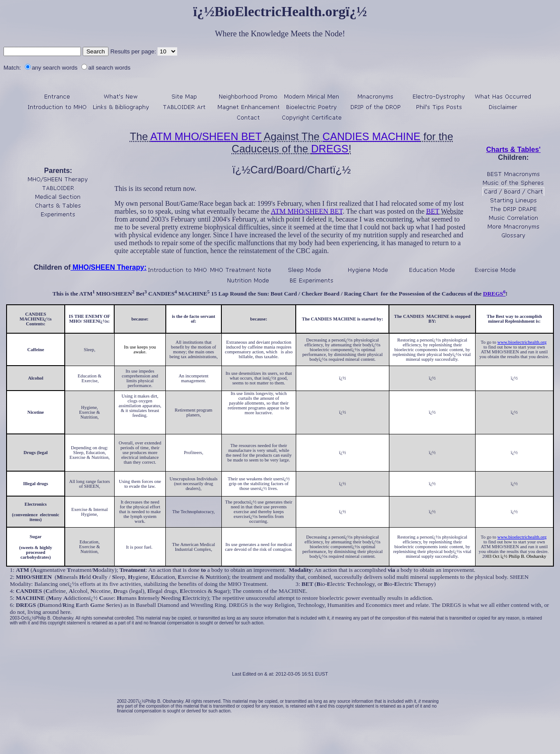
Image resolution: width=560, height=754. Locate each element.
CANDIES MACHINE (371, 136)
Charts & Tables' (513, 150)
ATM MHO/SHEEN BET (206, 136)
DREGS (330, 149)
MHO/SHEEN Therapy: (108, 267)
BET (433, 211)
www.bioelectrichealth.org (522, 342)
